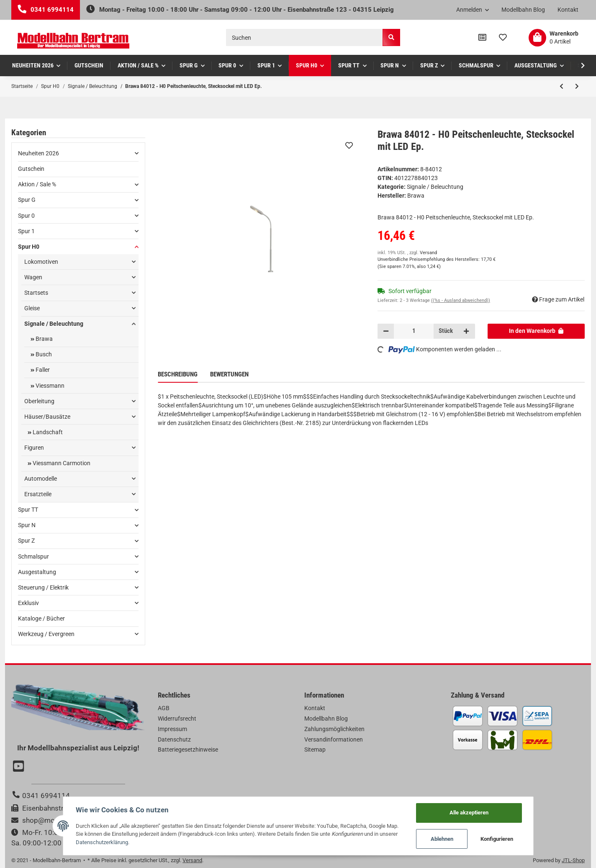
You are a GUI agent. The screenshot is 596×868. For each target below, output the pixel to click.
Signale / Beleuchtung (435, 187)
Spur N (27, 525)
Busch (43, 354)
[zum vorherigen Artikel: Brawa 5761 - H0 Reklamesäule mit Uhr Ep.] (561, 86)
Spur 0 (26, 216)
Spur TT (28, 510)
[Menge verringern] (386, 331)
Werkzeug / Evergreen (46, 634)
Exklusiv (28, 603)
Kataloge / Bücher (41, 618)
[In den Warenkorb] (536, 331)
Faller (42, 370)
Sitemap (315, 750)
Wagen (33, 277)
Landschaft (47, 432)
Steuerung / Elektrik (43, 587)
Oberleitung (39, 401)
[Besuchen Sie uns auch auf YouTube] (20, 767)
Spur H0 (29, 247)
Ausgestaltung (37, 572)
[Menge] (414, 331)
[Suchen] (304, 37)
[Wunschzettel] (503, 38)
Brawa (44, 339)
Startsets (36, 293)
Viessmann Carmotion (61, 463)
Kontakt (568, 10)
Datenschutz (174, 739)
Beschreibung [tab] (178, 374)
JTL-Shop (573, 860)
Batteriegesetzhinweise (188, 750)
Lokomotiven (41, 262)
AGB (164, 708)
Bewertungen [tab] (229, 374)
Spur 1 (26, 231)
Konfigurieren (497, 839)
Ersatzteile (38, 494)
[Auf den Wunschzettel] (349, 145)
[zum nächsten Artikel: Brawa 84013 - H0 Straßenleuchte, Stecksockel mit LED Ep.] (577, 86)
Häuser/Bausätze (47, 417)
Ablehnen (442, 839)
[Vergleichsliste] (482, 38)
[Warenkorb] (554, 38)
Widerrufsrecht (177, 719)
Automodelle (41, 479)
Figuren (34, 448)
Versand (428, 253)
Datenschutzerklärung (102, 842)
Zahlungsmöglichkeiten (334, 729)
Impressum (172, 729)
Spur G (27, 200)
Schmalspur (33, 556)
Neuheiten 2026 (39, 153)
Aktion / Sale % (37, 184)
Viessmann (49, 386)
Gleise (32, 308)
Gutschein (31, 169)
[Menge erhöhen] (466, 331)
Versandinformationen (334, 739)
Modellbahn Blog (523, 10)
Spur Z (26, 541)
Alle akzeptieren (469, 813)
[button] (473, 10)
